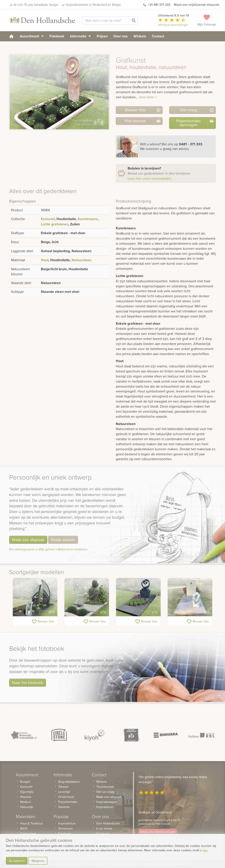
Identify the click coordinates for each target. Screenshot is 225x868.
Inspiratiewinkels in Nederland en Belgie (93, 5)
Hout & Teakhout (32, 823)
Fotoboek (57, 36)
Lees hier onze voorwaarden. (150, 178)
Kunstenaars (88, 219)
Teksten (64, 787)
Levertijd (64, 792)
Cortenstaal (28, 833)
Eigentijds (27, 792)
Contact (158, 36)
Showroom (65, 828)
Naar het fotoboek (28, 683)
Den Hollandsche (108, 823)
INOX (24, 828)
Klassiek (26, 797)
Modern (25, 802)
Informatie (81, 36)
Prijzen (102, 36)
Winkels (140, 36)
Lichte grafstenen (55, 224)
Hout (45, 260)
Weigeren (38, 861)
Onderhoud (66, 797)
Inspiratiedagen (107, 802)
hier (205, 850)
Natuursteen (82, 260)
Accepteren (17, 861)
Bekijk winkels (63, 540)
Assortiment (32, 36)
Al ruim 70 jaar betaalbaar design (36, 5)
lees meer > (148, 97)
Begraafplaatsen (69, 782)
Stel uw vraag (105, 792)
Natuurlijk (27, 807)
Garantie (64, 807)
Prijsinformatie (68, 802)
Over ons (121, 36)
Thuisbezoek (105, 787)
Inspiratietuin (67, 823)
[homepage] (11, 36)
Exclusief (48, 219)
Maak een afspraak (28, 540)
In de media (104, 828)
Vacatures (103, 833)
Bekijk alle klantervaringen (158, 832)
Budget (25, 782)
